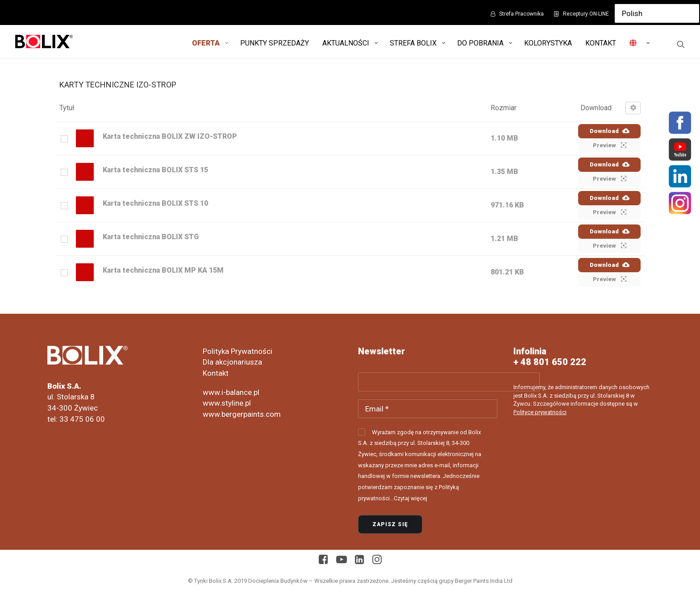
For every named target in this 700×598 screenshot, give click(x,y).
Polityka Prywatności (237, 351)
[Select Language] (657, 13)
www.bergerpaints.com (242, 414)
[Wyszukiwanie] (681, 44)
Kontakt (216, 373)
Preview (610, 145)
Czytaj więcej (410, 498)
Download (610, 131)
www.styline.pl (227, 403)
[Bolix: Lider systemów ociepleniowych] (44, 42)
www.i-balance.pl (231, 392)
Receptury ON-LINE (586, 14)
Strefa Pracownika (521, 14)
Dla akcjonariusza (232, 362)
